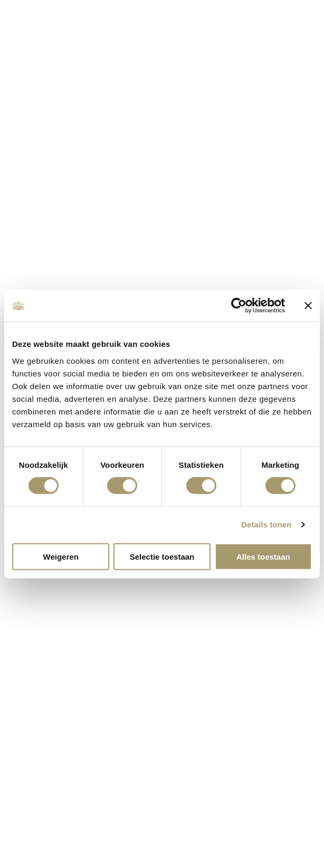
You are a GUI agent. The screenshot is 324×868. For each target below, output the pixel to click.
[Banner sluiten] (308, 306)
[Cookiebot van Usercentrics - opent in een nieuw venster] (239, 306)
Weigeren (61, 556)
